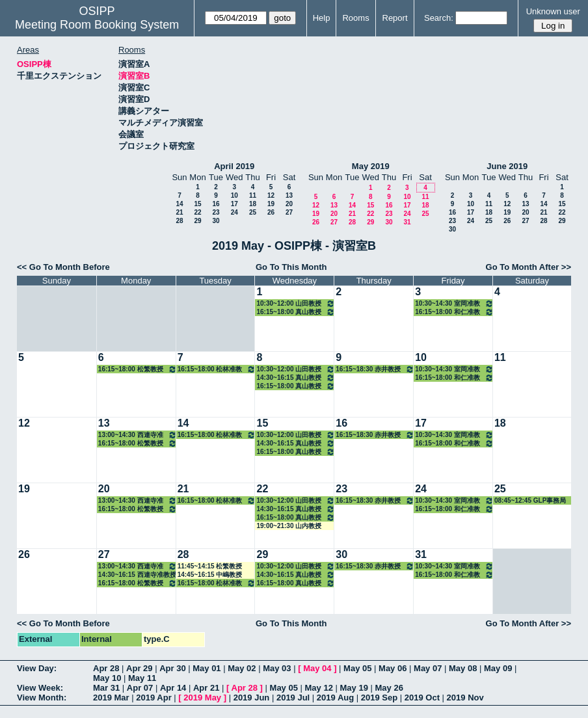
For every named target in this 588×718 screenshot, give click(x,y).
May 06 (393, 668)
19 (271, 204)
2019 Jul (293, 698)
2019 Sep (379, 698)
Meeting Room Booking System (97, 25)
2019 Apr (154, 698)
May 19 (354, 688)
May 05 (357, 668)
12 (271, 195)
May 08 (463, 668)
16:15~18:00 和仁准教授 (454, 312)
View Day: (37, 668)
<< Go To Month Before (63, 267)
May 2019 (371, 166)
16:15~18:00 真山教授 (296, 312)
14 (179, 204)
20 (289, 204)
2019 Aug (335, 698)
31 (407, 222)
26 (271, 212)
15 (197, 204)
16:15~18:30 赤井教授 (375, 369)
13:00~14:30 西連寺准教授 (138, 435)
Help (322, 18)
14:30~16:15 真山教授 (296, 378)
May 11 (142, 678)
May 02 (242, 668)
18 (253, 204)
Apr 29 (139, 668)
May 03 (277, 668)
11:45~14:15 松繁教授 (210, 566)
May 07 (428, 668)
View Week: (40, 688)
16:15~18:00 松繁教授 (138, 369)
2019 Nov (465, 698)
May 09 (498, 668)
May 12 (319, 688)
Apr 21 (206, 688)
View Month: (42, 698)
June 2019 (507, 166)
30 (216, 221)
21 (179, 212)
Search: (439, 18)
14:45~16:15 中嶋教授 (210, 575)
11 (253, 195)
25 (253, 212)
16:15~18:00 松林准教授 (217, 369)
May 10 (107, 678)
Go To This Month (291, 267)
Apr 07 (140, 688)
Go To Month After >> (528, 267)
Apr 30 (172, 668)
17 (234, 204)
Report (395, 18)
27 (289, 212)
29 (197, 221)
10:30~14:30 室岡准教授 (454, 303)
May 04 (317, 668)
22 (197, 212)
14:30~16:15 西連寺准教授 (137, 575)
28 (179, 221)
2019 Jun (252, 698)
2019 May (202, 698)
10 (234, 195)
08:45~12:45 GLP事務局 (530, 500)
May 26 (389, 688)
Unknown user (553, 11)
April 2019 (234, 166)
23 (216, 212)
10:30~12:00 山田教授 (296, 303)
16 (216, 204)
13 (289, 195)
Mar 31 (106, 688)
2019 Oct (422, 698)
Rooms (355, 18)
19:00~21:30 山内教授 (289, 526)
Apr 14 (173, 688)
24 (234, 212)
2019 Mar (111, 698)
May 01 (207, 668)
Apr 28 (106, 668)
